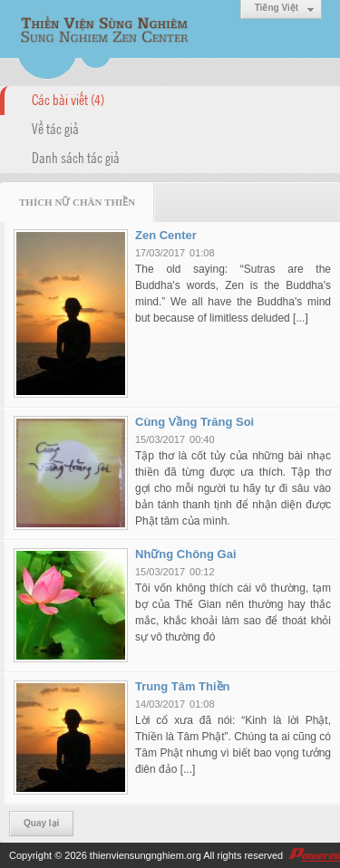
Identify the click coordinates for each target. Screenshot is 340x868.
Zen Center (166, 235)
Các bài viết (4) (68, 99)
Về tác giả (55, 128)
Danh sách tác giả (76, 157)
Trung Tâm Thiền (183, 686)
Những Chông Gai (186, 554)
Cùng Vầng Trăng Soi (194, 422)
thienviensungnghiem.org (146, 855)
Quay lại (41, 823)
